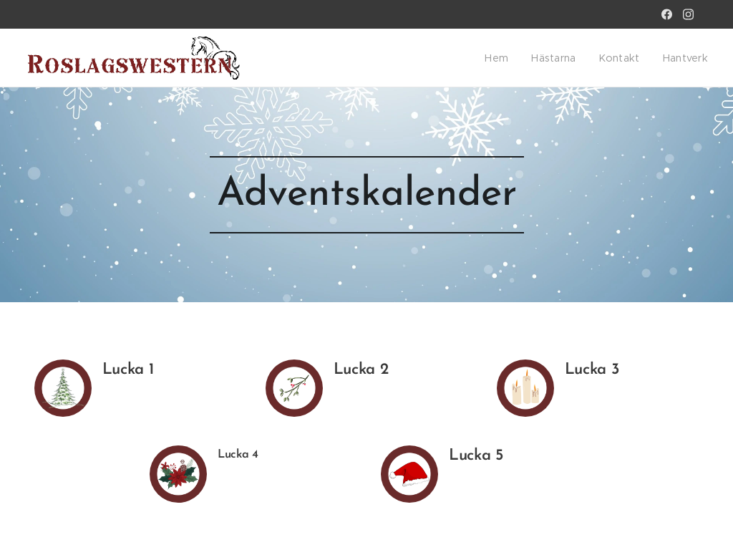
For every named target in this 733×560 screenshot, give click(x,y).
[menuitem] (509, 58)
